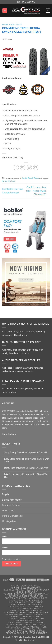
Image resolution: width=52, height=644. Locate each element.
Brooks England (14, 615)
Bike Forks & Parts (18, 602)
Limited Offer (8, 511)
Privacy (41, 631)
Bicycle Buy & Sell (30, 586)
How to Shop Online (17, 631)
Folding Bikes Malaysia (37, 590)
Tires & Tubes (15, 25)
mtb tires (11, 181)
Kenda (5, 25)
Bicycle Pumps (17, 604)
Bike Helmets (37, 602)
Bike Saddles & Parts (16, 598)
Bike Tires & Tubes (38, 598)
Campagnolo (40, 615)
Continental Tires (31, 617)
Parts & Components (12, 516)
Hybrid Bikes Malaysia (26, 592)
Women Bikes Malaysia (15, 594)
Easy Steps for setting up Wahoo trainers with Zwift (27, 460)
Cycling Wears (34, 604)
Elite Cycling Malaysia (23, 621)
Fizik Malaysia (14, 623)
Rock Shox (30, 625)
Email (5, 536)
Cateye (28, 615)
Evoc (39, 621)
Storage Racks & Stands (26, 608)
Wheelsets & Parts (20, 610)
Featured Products (11, 505)
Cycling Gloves (16, 606)
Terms (32, 631)
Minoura (10, 625)
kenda (5, 181)
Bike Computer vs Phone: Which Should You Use (26, 476)
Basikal (15, 586)
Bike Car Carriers (18, 600)
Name (5, 547)
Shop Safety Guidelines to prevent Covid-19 (26, 452)
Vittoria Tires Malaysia (23, 629)
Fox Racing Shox (35, 619)
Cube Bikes (37, 610)
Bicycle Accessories (12, 500)
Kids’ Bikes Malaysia (38, 594)
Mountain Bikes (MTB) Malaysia (26, 588)
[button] (5, 11)
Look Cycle (29, 623)
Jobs (39, 629)
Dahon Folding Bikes (15, 613)
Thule (44, 627)
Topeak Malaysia (30, 627)
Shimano (42, 625)
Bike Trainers (36, 600)
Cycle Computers (35, 606)
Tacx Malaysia (13, 627)
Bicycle (6, 494)
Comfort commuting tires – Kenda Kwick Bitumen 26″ (36, 191)
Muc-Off (41, 623)
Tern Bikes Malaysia (38, 613)
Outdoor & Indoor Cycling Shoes (26, 596)
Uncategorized (9, 521)
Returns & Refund (15, 633)
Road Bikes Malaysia (13, 590)
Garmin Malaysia (17, 619)
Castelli (16, 617)
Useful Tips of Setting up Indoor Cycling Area (26, 468)
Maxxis (20, 625)
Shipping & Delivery (37, 633)
